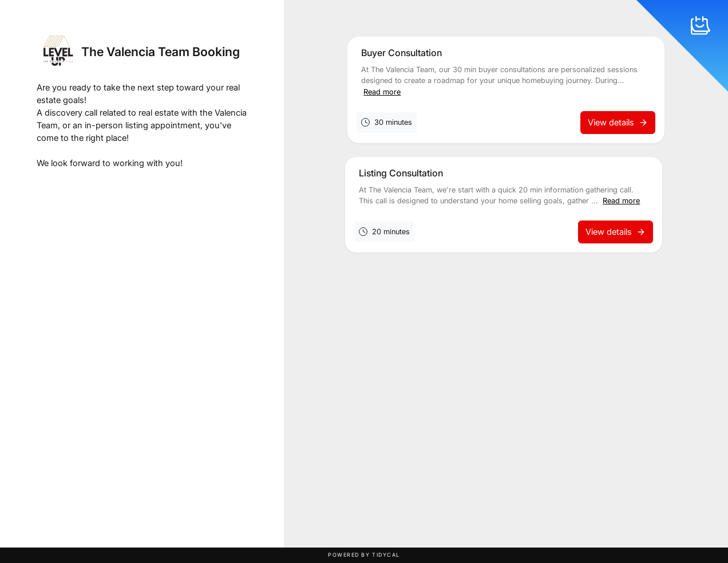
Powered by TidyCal (364, 555)
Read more (382, 92)
